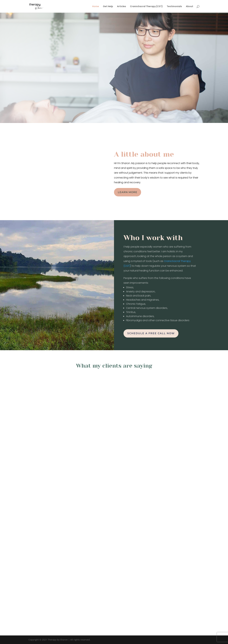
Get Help (108, 7)
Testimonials (174, 7)
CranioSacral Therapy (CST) (146, 7)
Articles (122, 7)
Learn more (128, 192)
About (190, 7)
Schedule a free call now (151, 333)
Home (96, 7)
